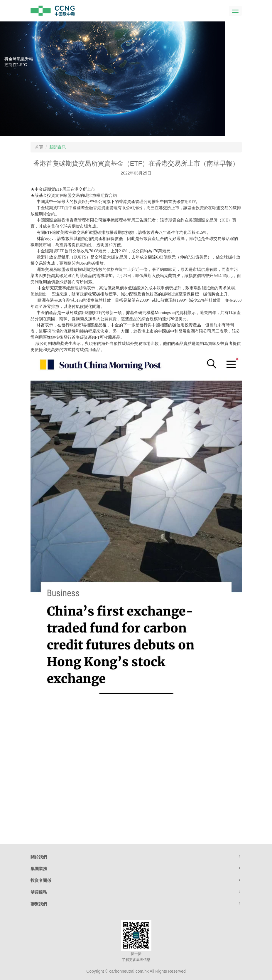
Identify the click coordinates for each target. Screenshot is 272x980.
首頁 (39, 147)
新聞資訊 (58, 147)
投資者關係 (136, 880)
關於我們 (136, 857)
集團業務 (136, 868)
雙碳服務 (136, 892)
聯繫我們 (136, 904)
